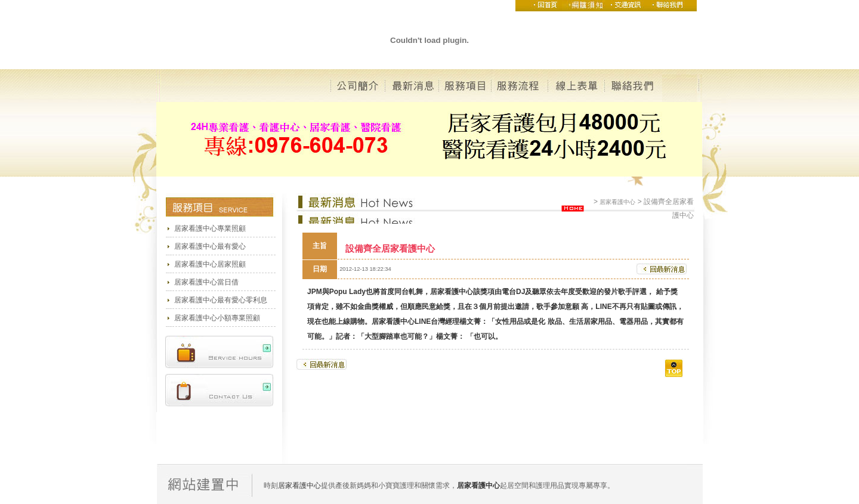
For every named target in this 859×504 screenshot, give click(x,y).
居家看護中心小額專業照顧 (217, 318)
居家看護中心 (617, 202)
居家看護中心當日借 (206, 282)
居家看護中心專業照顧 (210, 228)
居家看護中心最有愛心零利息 (221, 300)
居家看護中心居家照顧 (210, 264)
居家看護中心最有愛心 (210, 246)
